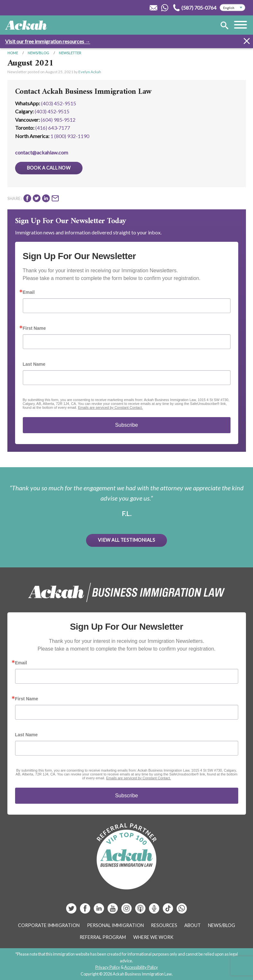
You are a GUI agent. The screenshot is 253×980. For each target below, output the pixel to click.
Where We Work (153, 937)
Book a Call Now (49, 168)
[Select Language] (232, 8)
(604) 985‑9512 (58, 120)
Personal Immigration (115, 925)
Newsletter (70, 53)
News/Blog (38, 53)
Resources (164, 925)
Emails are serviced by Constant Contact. (110, 407)
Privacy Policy (108, 967)
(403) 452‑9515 (52, 111)
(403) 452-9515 (59, 103)
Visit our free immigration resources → (48, 41)
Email (29, 292)
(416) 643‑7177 (53, 128)
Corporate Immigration (49, 925)
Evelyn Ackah (90, 72)
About (192, 925)
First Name (34, 328)
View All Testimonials (126, 540)
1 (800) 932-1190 (70, 136)
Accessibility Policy (141, 967)
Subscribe (126, 425)
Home (13, 53)
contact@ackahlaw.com (42, 152)
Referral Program (103, 937)
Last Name (34, 364)
